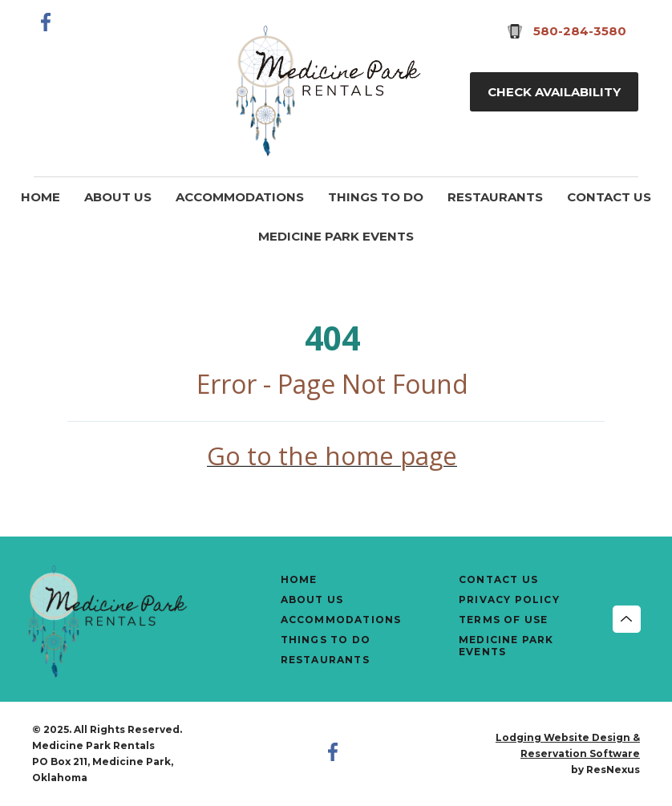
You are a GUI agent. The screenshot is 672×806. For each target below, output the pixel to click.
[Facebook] (47, 22)
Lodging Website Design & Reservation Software (568, 745)
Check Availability (554, 92)
